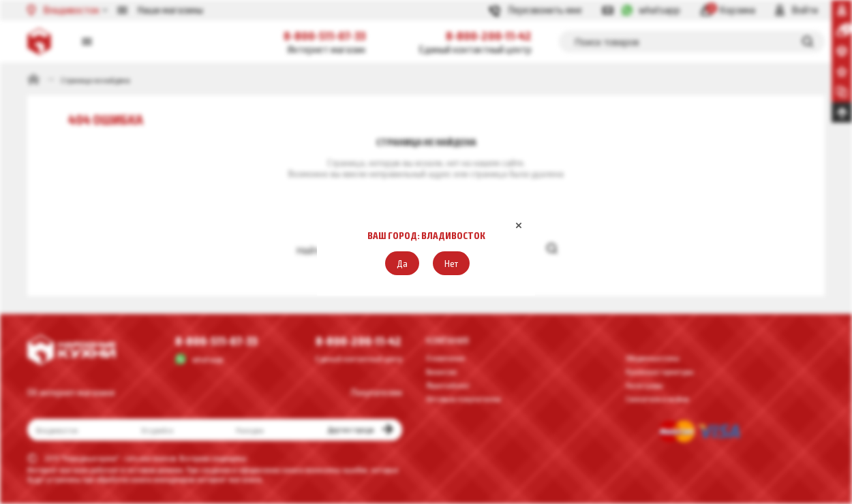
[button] (402, 263)
